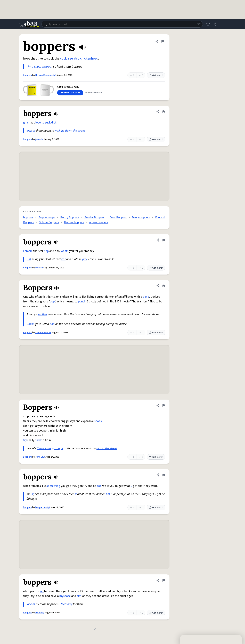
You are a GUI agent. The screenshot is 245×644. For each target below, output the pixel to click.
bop (52, 302)
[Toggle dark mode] (215, 24)
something (53, 486)
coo (99, 486)
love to (40, 123)
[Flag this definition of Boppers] (164, 286)
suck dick (51, 123)
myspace (65, 596)
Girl (29, 259)
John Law (40, 457)
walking (59, 131)
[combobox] (122, 24)
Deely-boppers (141, 217)
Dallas (30, 324)
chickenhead (89, 59)
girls (26, 123)
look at (31, 131)
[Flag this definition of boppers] (163, 41)
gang (146, 297)
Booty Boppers (70, 217)
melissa (39, 268)
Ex (32, 494)
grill (85, 259)
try (25, 440)
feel (63, 604)
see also (74, 59)
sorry (69, 604)
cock (63, 59)
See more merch (93, 93)
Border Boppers (94, 217)
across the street (107, 448)
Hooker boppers (74, 222)
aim (79, 596)
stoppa (47, 67)
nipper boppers (99, 222)
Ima (31, 67)
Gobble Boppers (49, 222)
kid (42, 591)
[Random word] (199, 24)
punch (82, 302)
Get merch (156, 75)
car (63, 259)
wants (65, 251)
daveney (40, 613)
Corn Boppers (118, 217)
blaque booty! (43, 507)
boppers (27, 75)
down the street (75, 131)
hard (38, 440)
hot (108, 494)
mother (43, 314)
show (38, 67)
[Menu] (223, 24)
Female (28, 251)
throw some (44, 448)
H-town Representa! (46, 75)
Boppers (27, 333)
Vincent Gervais (43, 333)
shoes (98, 421)
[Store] (208, 24)
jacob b (39, 139)
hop (46, 251)
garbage (58, 448)
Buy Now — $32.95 (70, 93)
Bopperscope (47, 217)
